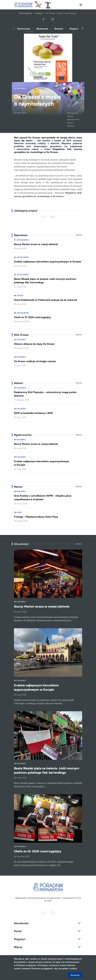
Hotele (20, 296)
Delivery (18, 512)
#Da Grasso (72, 113)
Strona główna (26, 13)
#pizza (70, 123)
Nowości (59, 29)
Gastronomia (24, 29)
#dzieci (70, 116)
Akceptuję (75, 975)
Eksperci (74, 29)
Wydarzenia (42, 29)
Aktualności (23, 240)
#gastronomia (73, 120)
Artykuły (39, 13)
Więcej (79, 235)
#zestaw (71, 126)
